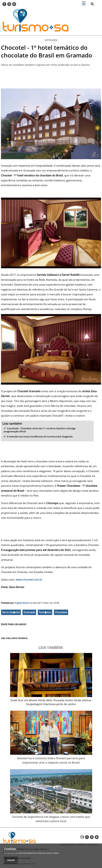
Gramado (29, 612)
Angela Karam (22, 603)
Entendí (11, 860)
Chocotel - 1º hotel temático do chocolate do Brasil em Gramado (47, 51)
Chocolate (61, 612)
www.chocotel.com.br (29, 580)
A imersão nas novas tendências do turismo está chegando (40, 436)
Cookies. (10, 849)
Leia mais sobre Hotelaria (14, 638)
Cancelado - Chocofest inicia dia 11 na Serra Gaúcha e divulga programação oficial (40, 430)
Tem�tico (45, 612)
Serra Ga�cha (11, 612)
